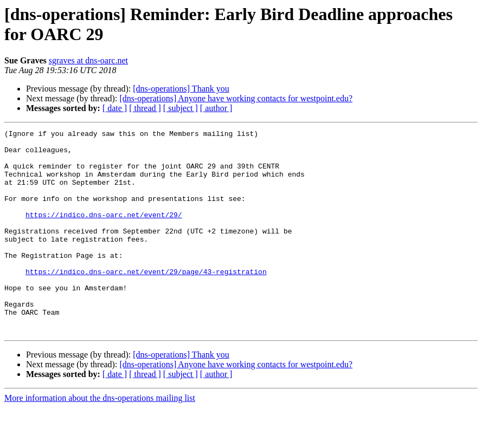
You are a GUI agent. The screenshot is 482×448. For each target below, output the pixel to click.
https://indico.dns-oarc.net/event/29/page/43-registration (146, 301)
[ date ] (115, 108)
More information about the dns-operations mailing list (100, 439)
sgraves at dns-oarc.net (88, 60)
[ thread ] (145, 108)
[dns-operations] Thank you (181, 89)
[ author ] (216, 108)
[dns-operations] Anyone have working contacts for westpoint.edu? (236, 98)
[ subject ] (181, 108)
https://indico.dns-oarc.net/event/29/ (104, 232)
